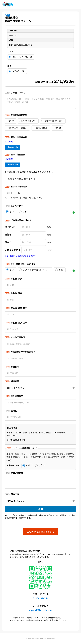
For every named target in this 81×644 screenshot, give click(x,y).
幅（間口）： (11, 227)
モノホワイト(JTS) (20, 57)
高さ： (8, 242)
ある (23, 212)
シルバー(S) (17, 71)
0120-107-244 (40, 598)
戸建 (10, 121)
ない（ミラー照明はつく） (34, 270)
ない (10, 212)
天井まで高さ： (13, 250)
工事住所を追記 (17, 440)
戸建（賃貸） (28, 121)
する (26, 466)
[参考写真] (9, 142)
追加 (40, 509)
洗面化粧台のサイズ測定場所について (20, 256)
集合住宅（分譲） (52, 121)
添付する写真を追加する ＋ (22, 179)
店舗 (57, 128)
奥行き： (9, 235)
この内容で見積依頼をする (40, 532)
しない (40, 466)
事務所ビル (40, 128)
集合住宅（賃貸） (17, 128)
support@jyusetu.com (40, 610)
